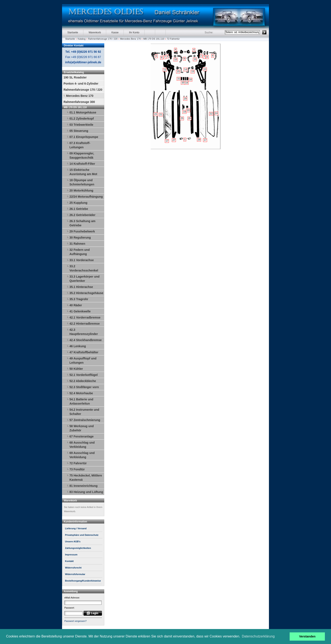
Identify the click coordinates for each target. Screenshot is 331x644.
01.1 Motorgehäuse (83, 112)
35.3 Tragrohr (79, 299)
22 (211, 114)
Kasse (115, 32)
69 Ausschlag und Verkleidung (82, 455)
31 (179, 79)
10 (195, 59)
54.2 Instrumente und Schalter (84, 412)
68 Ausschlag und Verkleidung (82, 445)
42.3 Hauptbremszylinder (84, 332)
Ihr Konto (134, 32)
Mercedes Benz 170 (130, 39)
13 (205, 69)
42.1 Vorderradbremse (85, 317)
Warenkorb (95, 32)
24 (216, 113)
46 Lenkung (78, 346)
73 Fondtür (77, 469)
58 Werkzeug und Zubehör (82, 428)
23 (156, 114)
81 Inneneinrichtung (83, 486)
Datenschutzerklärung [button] (258, 636)
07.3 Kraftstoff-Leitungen (80, 145)
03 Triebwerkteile (81, 125)
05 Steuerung (79, 131)
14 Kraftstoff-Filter (82, 164)
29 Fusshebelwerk (82, 231)
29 (185, 99)
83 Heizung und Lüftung (86, 492)
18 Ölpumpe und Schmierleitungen (82, 182)
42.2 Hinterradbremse (85, 324)
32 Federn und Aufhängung (80, 252)
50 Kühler (76, 369)
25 (182, 118)
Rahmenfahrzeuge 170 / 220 (103, 39)
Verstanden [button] (307, 636)
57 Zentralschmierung (85, 420)
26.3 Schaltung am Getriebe (82, 223)
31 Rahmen (77, 244)
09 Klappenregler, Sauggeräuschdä (82, 155)
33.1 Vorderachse (82, 260)
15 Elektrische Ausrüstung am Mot (83, 172)
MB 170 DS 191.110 (154, 39)
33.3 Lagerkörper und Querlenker (84, 279)
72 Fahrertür (173, 39)
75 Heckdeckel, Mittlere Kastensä (86, 478)
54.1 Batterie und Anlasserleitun (81, 401)
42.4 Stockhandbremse (86, 340)
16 (190, 80)
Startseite (73, 32)
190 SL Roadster (75, 77)
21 (161, 115)
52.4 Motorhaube (81, 393)
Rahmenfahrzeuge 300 (79, 102)
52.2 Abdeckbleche (83, 381)
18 (187, 83)
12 (165, 70)
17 (205, 140)
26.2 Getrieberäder (82, 215)
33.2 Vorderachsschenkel (84, 268)
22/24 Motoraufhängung (86, 197)
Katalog (82, 39)
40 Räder (76, 305)
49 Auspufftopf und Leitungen (83, 360)
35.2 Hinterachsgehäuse (86, 293)
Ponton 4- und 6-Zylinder (81, 84)
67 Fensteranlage (81, 436)
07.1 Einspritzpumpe (84, 137)
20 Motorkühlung (81, 190)
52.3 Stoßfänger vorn (84, 387)
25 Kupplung (78, 203)
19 (184, 112)
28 (199, 140)
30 (183, 83)
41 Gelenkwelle (80, 311)
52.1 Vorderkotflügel (84, 375)
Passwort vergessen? (75, 621)
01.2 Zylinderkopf (82, 119)
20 (188, 110)
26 (189, 118)
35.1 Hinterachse (81, 287)
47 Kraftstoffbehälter (84, 352)
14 (185, 69)
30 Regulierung (80, 238)
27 (174, 140)
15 (193, 72)
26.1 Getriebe (79, 209)
